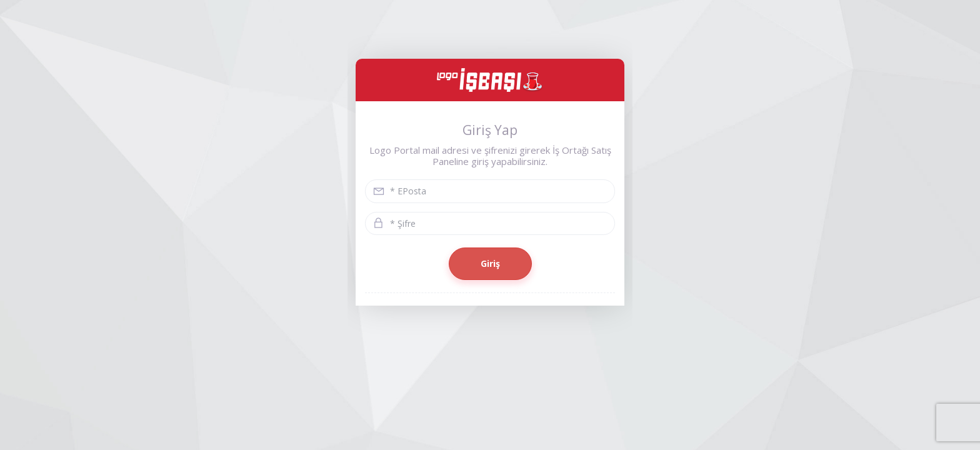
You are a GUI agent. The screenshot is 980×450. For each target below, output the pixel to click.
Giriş (490, 263)
